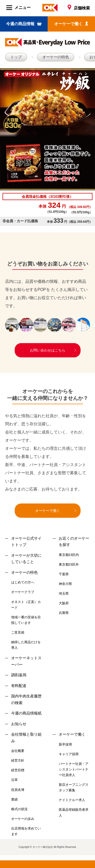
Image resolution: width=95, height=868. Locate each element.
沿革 (14, 780)
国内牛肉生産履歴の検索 (26, 699)
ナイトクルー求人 (72, 800)
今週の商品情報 (24, 24)
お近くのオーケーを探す (74, 542)
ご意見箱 (18, 632)
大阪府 (64, 603)
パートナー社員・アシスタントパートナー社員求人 (74, 769)
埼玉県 (64, 593)
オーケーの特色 (56, 57)
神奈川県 (65, 584)
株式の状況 (19, 809)
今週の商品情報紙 (26, 713)
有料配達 (19, 686)
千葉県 (64, 574)
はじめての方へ (23, 582)
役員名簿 (18, 790)
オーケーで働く (71, 24)
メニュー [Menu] (18, 8)
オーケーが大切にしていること (26, 559)
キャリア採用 (69, 754)
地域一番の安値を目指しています (26, 620)
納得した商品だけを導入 (26, 645)
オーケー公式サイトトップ (26, 542)
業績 (14, 799)
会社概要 (18, 751)
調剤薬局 (19, 675)
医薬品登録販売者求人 (74, 812)
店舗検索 (79, 8)
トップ (16, 57)
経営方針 (18, 760)
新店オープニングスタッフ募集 (74, 787)
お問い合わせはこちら (48, 350)
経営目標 (18, 770)
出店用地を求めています (26, 831)
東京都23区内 (69, 555)
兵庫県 (64, 613)
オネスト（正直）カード (26, 605)
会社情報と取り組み (26, 738)
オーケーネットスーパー (26, 661)
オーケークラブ (23, 592)
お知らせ (19, 724)
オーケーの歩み (23, 819)
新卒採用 (65, 744)
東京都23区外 (69, 564)
